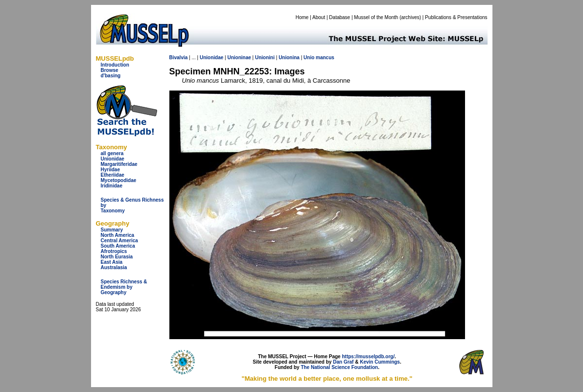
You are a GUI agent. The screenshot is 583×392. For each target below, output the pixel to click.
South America (118, 246)
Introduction (115, 65)
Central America (119, 241)
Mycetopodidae (119, 180)
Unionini (265, 58)
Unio (309, 58)
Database (339, 17)
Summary (112, 230)
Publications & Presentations (456, 17)
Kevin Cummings (380, 362)
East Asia (112, 262)
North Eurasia (117, 257)
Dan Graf (343, 362)
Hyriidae (110, 170)
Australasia (114, 267)
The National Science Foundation (339, 367)
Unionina (289, 58)
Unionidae (113, 159)
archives (410, 17)
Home (302, 17)
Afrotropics (114, 251)
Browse (110, 70)
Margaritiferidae (119, 164)
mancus (325, 58)
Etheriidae (113, 175)
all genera (112, 153)
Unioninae (239, 58)
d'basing (111, 76)
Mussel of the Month (376, 17)
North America (118, 235)
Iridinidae (112, 186)
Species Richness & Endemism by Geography (124, 287)
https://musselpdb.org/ (368, 357)
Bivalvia (179, 58)
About (319, 17)
